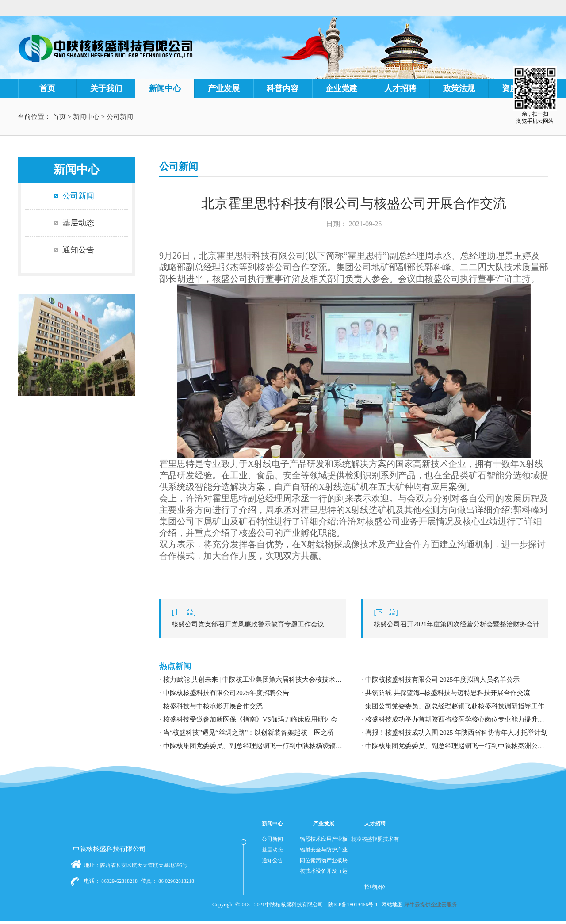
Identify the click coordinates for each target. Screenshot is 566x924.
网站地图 (391, 905)
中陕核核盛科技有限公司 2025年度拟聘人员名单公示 (442, 680)
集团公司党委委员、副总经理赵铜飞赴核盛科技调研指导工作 (455, 706)
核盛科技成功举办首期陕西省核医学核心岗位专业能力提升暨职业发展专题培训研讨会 (457, 719)
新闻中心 (86, 117)
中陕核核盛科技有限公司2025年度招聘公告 (226, 693)
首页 (47, 88)
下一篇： (457, 624)
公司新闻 (120, 117)
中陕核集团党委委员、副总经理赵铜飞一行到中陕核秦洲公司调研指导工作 (457, 746)
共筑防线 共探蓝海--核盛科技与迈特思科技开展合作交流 (448, 693)
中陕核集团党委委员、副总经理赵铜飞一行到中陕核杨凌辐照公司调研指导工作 (255, 746)
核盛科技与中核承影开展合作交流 (213, 706)
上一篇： (255, 624)
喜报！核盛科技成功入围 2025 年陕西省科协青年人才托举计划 (457, 733)
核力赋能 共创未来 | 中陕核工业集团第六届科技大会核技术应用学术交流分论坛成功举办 (255, 680)
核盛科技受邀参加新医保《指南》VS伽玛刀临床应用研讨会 (250, 719)
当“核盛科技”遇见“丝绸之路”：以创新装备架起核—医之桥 (249, 733)
